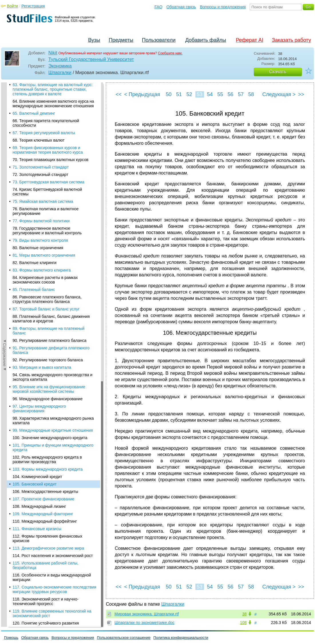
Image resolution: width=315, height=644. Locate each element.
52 (189, 94)
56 (230, 94)
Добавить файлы (206, 40)
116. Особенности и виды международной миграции (52, 233)
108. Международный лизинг (39, 162)
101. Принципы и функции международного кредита (53, 103)
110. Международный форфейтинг (45, 177)
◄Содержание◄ (5, 183)
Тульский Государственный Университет (91, 59)
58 (251, 94)
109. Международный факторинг (43, 170)
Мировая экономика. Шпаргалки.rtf (147, 614)
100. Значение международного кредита (50, 94)
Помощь (11, 638)
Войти (12, 6)
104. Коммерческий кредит (37, 132)
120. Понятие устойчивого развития (46, 279)
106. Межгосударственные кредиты (45, 147)
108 (243, 623)
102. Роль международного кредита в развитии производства (47, 115)
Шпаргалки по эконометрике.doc (144, 623)
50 (169, 94)
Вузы (94, 40)
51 (179, 94)
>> (301, 94)
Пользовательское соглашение (124, 638)
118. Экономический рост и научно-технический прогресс (45, 257)
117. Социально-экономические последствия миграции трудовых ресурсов (55, 245)
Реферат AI (249, 40)
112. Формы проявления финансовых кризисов (47, 194)
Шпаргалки (60, 73)
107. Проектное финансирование (43, 155)
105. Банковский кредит (35, 140)
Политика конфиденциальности (181, 638)
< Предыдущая (142, 94)
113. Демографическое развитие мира (48, 204)
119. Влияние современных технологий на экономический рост (52, 269)
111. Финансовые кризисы (37, 185)
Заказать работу (291, 40)
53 (199, 94)
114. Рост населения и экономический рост (53, 211)
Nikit (53, 53)
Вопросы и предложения (223, 7)
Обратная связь (181, 7)
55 (220, 94)
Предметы (121, 40)
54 (210, 94)
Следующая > (279, 94)
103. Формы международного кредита (48, 125)
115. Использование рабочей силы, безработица (45, 221)
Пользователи (159, 40)
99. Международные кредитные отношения (53, 86)
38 (244, 614)
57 (241, 94)
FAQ (159, 7)
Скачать (278, 72)
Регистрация (33, 6)
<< (119, 94)
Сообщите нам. (170, 53)
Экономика (60, 66)
